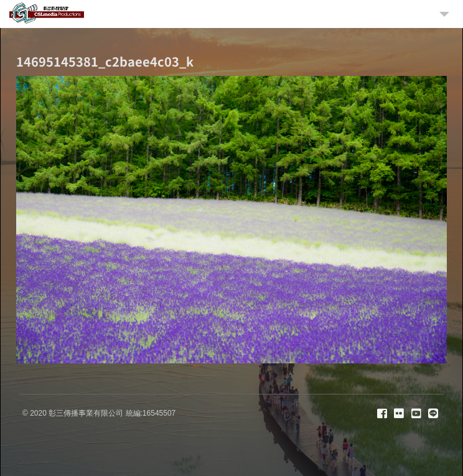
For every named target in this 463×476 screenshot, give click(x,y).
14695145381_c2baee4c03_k (105, 61)
